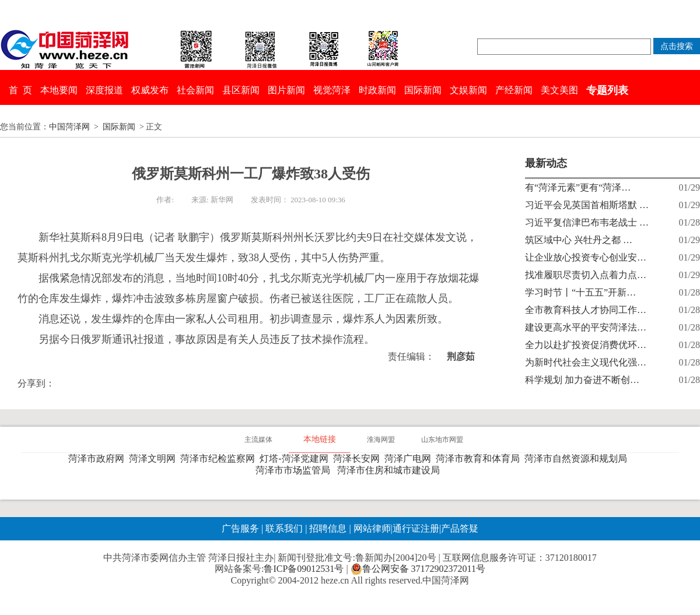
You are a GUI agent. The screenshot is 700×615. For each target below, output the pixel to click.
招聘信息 (328, 528)
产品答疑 (460, 528)
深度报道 (104, 90)
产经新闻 (514, 90)
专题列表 (607, 90)
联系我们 (284, 528)
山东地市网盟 (442, 440)
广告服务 (240, 528)
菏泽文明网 (155, 458)
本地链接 (320, 439)
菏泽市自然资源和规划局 (578, 458)
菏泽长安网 (359, 458)
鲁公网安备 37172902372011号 (418, 569)
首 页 (20, 90)
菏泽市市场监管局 (295, 470)
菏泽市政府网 (99, 458)
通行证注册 (416, 528)
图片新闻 (286, 90)
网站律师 (371, 528)
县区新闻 (241, 90)
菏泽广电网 (410, 458)
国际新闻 (423, 90)
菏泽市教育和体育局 (480, 458)
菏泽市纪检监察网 (220, 458)
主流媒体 (258, 440)
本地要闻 (59, 90)
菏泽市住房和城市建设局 (391, 470)
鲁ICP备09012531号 (304, 569)
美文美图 (559, 90)
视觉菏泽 (332, 90)
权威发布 (150, 90)
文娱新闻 (468, 90)
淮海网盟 (381, 440)
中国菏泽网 (69, 127)
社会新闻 (195, 90)
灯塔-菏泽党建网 (296, 458)
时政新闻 (377, 90)
